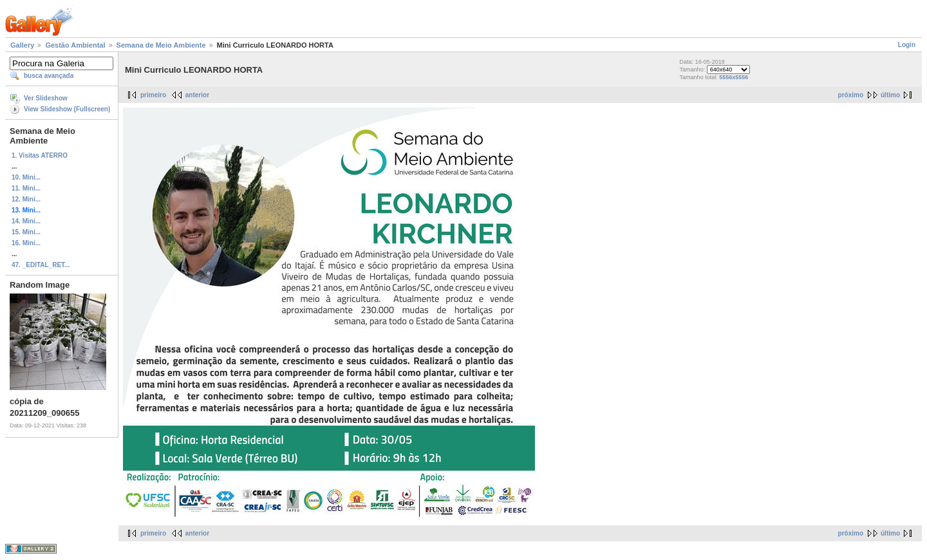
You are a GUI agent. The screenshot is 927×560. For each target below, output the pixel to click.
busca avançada (49, 76)
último (890, 95)
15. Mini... (26, 232)
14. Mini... (26, 221)
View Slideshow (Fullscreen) (67, 109)
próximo (851, 95)
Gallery (22, 45)
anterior (197, 95)
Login (907, 45)
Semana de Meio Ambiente (161, 45)
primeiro (153, 95)
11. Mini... (26, 188)
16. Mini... (26, 243)
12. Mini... (26, 199)
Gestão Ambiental (75, 45)
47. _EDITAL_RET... (41, 265)
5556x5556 (734, 77)
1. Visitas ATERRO (40, 155)
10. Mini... (26, 177)
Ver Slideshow (46, 98)
